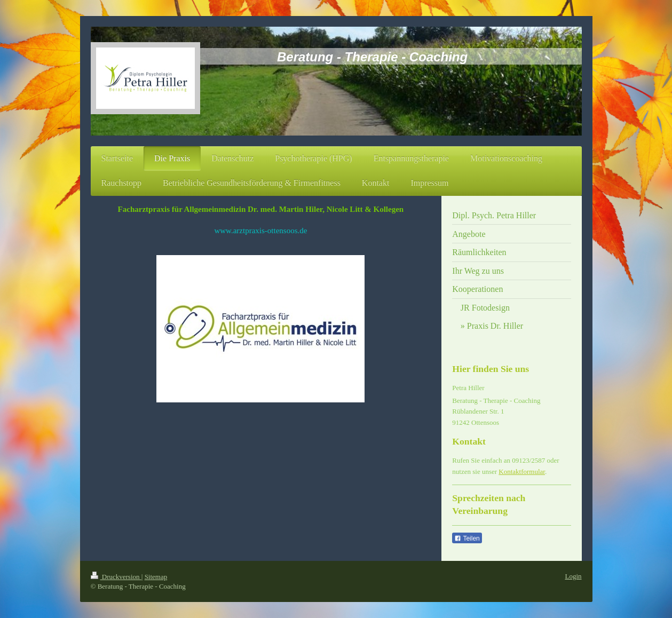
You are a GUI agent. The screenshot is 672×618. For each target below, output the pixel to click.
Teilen (467, 538)
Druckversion (116, 577)
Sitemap (156, 577)
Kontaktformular (522, 472)
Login (573, 576)
